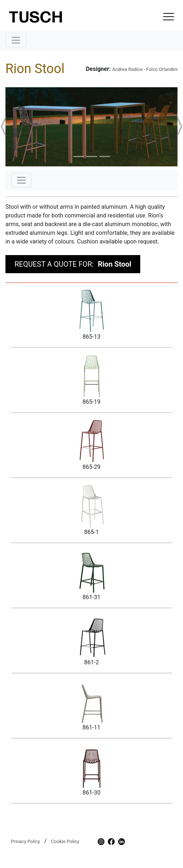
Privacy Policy (25, 841)
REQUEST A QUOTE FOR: (73, 264)
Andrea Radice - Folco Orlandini (145, 69)
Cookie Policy (65, 841)
